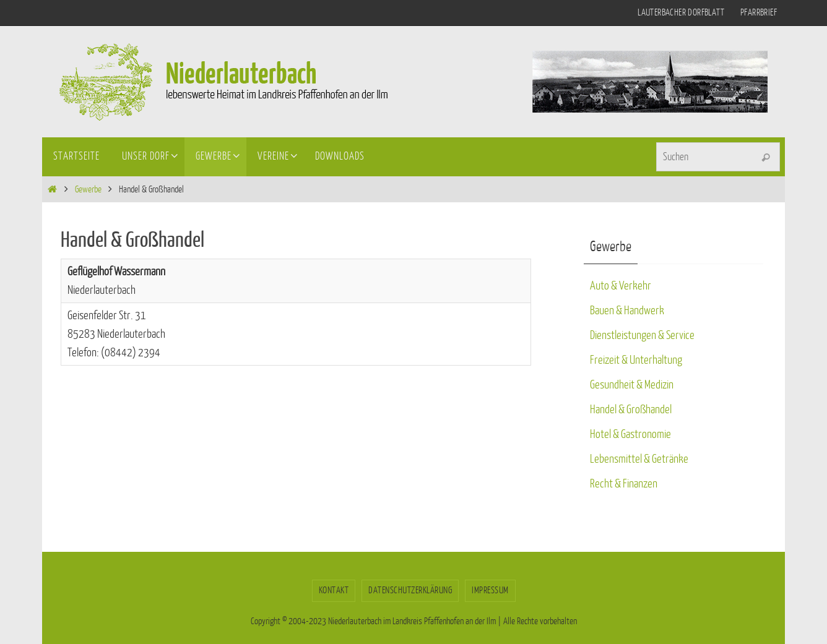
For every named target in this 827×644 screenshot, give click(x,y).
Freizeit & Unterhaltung (636, 360)
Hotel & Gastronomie (630, 434)
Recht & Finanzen (624, 484)
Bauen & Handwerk (627, 311)
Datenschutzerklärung (410, 590)
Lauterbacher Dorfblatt (681, 13)
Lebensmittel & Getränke (639, 459)
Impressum (490, 590)
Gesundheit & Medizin (632, 385)
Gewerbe (88, 190)
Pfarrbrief (759, 13)
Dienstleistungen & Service (642, 335)
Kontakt (334, 590)
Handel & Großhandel (631, 410)
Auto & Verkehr (621, 286)
